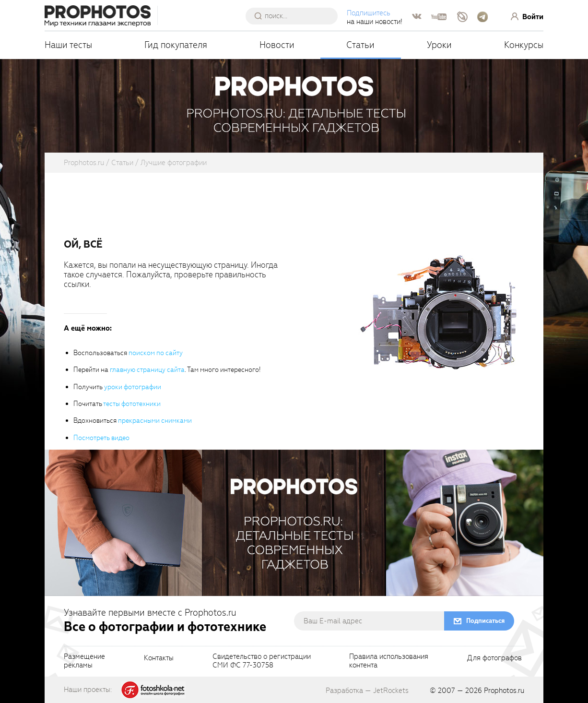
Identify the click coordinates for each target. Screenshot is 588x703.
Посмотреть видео (101, 438)
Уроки (439, 45)
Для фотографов (494, 658)
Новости (277, 45)
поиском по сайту (156, 353)
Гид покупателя (176, 45)
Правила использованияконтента (389, 661)
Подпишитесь (369, 13)
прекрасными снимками (155, 421)
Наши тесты (68, 45)
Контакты (159, 658)
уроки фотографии (133, 387)
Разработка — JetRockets (367, 691)
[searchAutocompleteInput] (295, 16)
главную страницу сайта (147, 370)
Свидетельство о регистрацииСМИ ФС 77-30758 (262, 661)
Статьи (360, 45)
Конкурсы (524, 45)
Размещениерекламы (84, 661)
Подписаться (485, 621)
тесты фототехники (132, 404)
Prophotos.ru (504, 691)
